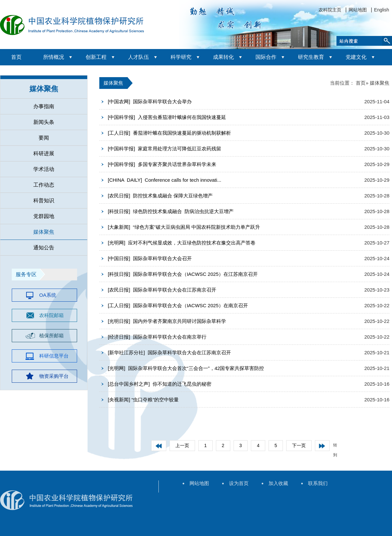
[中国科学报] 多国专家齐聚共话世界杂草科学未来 (162, 164)
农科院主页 (330, 10)
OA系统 (48, 295)
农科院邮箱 (51, 315)
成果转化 (223, 57)
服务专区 (26, 274)
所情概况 (54, 57)
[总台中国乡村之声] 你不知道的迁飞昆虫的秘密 (160, 384)
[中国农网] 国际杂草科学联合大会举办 (150, 101)
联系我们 (318, 483)
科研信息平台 (54, 356)
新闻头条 (44, 122)
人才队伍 (139, 57)
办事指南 (44, 106)
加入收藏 (278, 483)
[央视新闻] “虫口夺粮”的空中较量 (143, 400)
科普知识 (44, 201)
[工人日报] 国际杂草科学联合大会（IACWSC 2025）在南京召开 (178, 305)
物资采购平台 (54, 376)
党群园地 (44, 216)
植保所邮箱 (51, 335)
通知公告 (44, 248)
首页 (16, 57)
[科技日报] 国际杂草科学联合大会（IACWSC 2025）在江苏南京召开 (183, 274)
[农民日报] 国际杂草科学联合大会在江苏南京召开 (162, 290)
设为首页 (239, 483)
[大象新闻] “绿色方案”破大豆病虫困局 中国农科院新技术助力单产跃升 (184, 227)
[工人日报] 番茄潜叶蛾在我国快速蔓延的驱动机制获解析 (169, 133)
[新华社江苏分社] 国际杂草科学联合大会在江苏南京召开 (169, 352)
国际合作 (266, 57)
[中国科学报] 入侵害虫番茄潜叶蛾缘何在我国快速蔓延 (167, 117)
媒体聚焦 (44, 89)
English (382, 10)
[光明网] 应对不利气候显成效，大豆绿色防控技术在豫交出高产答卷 (182, 243)
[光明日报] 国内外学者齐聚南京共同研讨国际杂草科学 (167, 321)
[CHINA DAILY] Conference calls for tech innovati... (164, 180)
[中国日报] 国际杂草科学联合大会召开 (150, 258)
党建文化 (356, 57)
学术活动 (44, 169)
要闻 (44, 138)
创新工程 (96, 57)
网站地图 (358, 10)
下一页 (299, 445)
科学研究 (181, 57)
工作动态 (44, 185)
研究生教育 (311, 57)
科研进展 (44, 153)
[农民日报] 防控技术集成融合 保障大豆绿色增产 (160, 196)
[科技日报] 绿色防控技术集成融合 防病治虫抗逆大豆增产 (171, 211)
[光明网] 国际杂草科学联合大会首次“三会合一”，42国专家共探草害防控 (186, 368)
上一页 (182, 445)
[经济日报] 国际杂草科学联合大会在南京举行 (157, 337)
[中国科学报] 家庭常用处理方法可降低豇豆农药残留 (164, 149)
